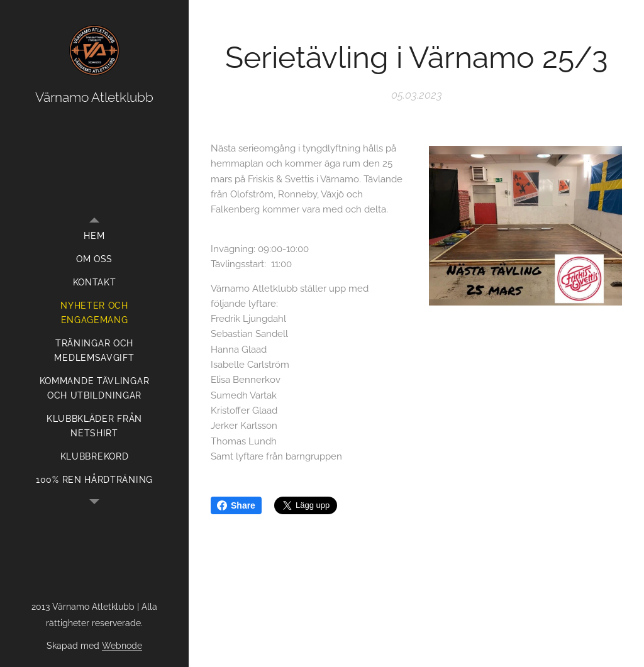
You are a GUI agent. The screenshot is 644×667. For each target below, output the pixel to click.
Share (236, 505)
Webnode (122, 646)
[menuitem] (94, 236)
